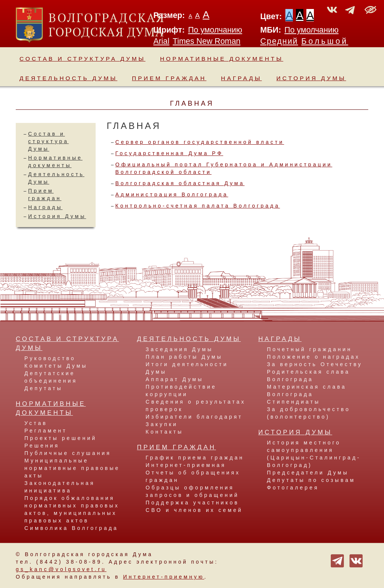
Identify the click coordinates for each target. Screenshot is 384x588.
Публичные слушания (68, 453)
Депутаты (43, 388)
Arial (161, 41)
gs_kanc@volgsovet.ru (61, 569)
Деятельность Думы (68, 78)
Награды (241, 78)
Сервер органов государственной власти (200, 142)
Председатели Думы (308, 473)
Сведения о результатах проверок (196, 405)
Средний (279, 41)
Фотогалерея (293, 488)
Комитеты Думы (56, 366)
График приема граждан (195, 458)
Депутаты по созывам (311, 480)
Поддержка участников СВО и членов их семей (194, 506)
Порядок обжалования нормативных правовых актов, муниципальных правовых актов (72, 509)
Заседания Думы (179, 349)
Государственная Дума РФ (169, 153)
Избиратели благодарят (194, 417)
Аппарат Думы (174, 379)
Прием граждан (169, 78)
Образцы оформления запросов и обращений (192, 491)
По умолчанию (215, 30)
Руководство (50, 358)
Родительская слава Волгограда (309, 376)
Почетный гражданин (310, 349)
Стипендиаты (294, 402)
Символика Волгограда (71, 528)
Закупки (162, 424)
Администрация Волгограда (172, 195)
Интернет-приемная (186, 465)
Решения (42, 446)
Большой (325, 41)
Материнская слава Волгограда (307, 391)
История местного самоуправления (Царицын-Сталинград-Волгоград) (314, 454)
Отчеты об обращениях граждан (193, 476)
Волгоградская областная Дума (180, 183)
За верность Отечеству (315, 364)
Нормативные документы (222, 59)
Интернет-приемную (164, 577)
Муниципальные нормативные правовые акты (72, 468)
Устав (36, 423)
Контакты (164, 432)
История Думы (311, 78)
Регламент (46, 431)
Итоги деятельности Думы (187, 368)
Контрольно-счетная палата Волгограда (198, 206)
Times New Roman (207, 41)
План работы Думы (184, 357)
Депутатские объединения (51, 377)
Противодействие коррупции (181, 391)
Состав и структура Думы (82, 59)
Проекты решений (61, 438)
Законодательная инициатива (60, 487)
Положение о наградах (314, 357)
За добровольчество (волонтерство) (309, 413)
